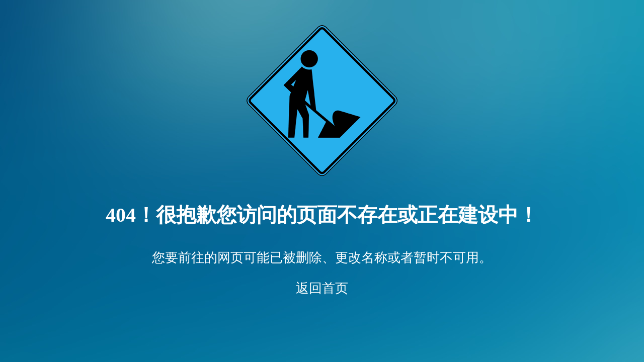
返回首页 (322, 288)
